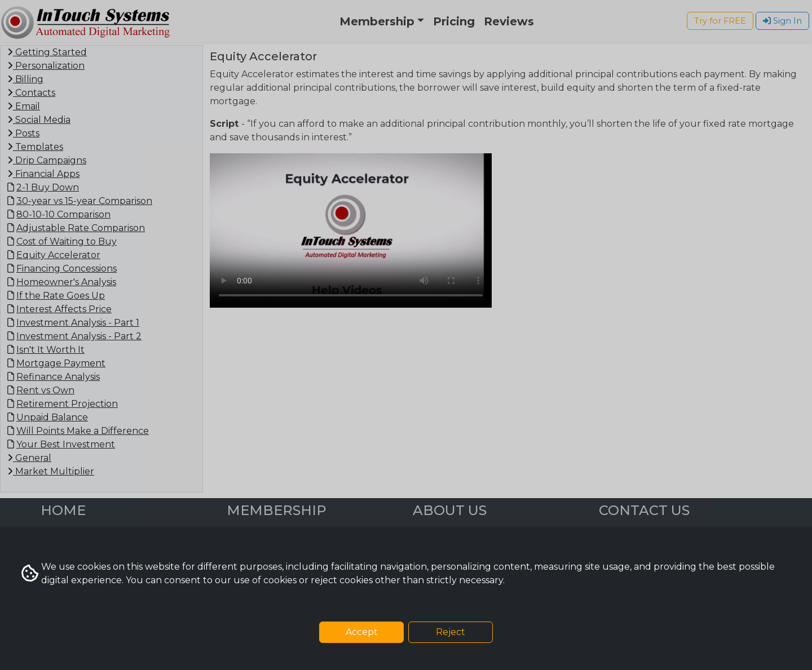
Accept (362, 632)
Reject (451, 632)
